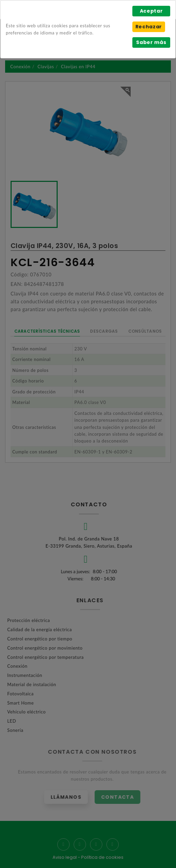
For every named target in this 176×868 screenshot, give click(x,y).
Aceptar (151, 11)
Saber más (151, 42)
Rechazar (149, 27)
